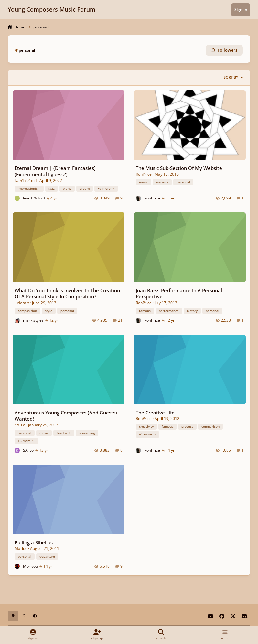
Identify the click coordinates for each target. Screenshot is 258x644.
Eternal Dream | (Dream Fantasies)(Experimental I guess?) (55, 171)
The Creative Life (155, 412)
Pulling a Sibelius (33, 542)
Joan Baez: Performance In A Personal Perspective (179, 293)
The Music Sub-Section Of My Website (179, 168)
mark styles (33, 320)
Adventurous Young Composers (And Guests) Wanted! (65, 415)
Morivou (30, 566)
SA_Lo (20, 425)
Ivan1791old (25, 180)
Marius (21, 548)
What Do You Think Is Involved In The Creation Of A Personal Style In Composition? (67, 293)
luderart (21, 302)
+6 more (26, 440)
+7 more (106, 188)
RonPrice (143, 174)
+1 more (147, 434)
